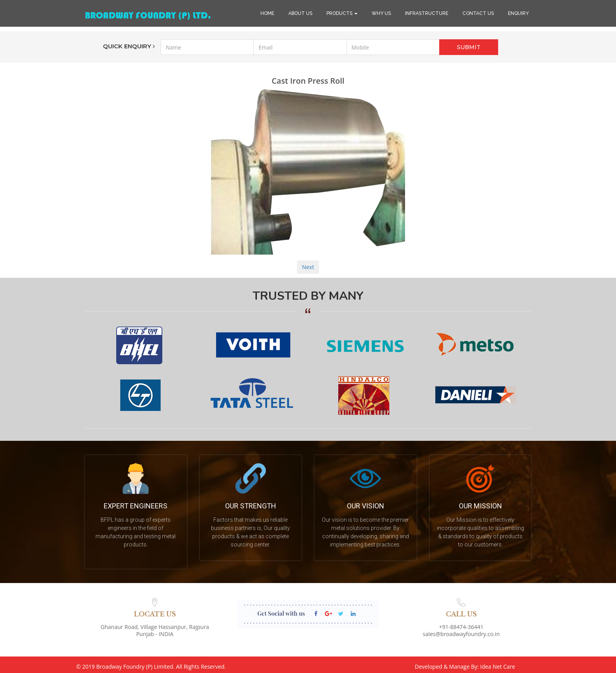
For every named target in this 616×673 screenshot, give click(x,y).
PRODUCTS (342, 13)
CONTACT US (478, 13)
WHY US (381, 13)
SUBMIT (469, 47)
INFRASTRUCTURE (427, 13)
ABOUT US (300, 13)
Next (308, 267)
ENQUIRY (518, 13)
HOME (267, 13)
